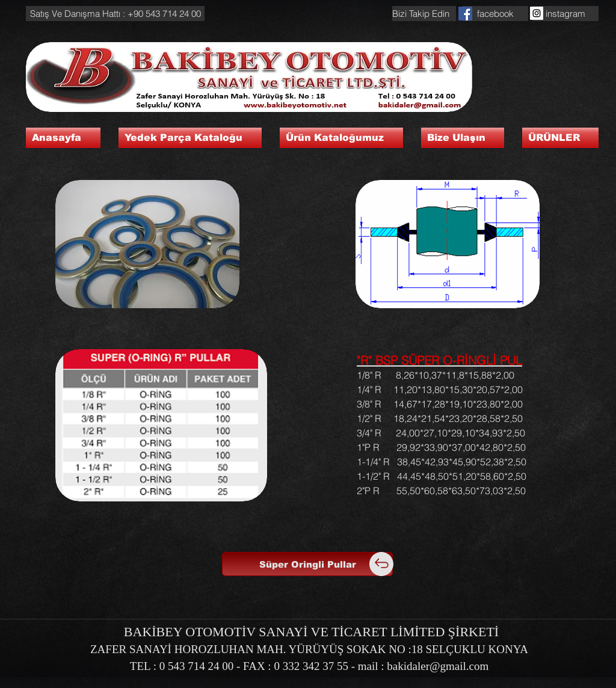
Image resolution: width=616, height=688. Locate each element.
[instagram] (565, 14)
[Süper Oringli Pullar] (307, 564)
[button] (115, 14)
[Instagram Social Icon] (537, 13)
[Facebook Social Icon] (465, 14)
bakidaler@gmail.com (438, 666)
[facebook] (495, 14)
